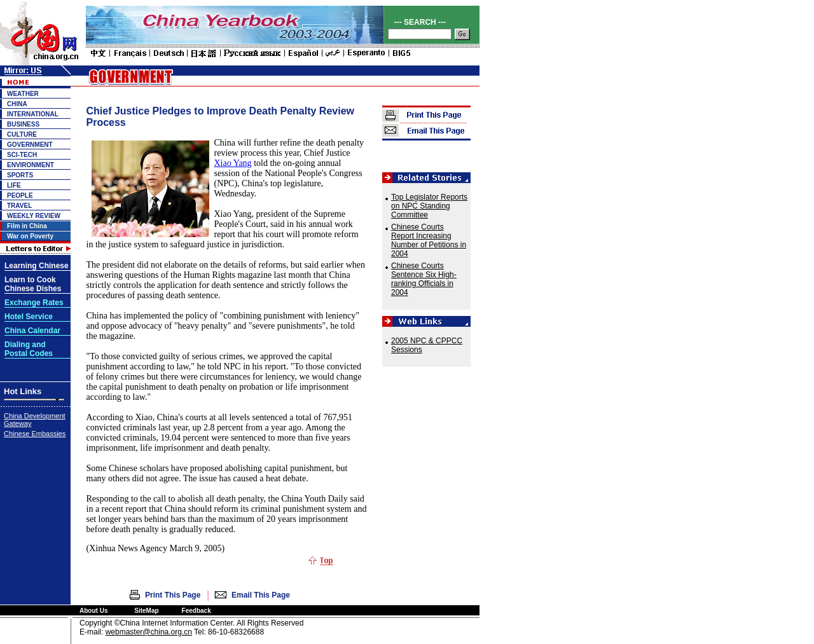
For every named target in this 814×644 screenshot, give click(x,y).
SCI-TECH (22, 155)
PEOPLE (20, 195)
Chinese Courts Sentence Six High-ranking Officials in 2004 (424, 279)
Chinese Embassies (35, 434)
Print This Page (173, 595)
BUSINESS (23, 124)
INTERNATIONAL (33, 114)
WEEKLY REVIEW (34, 216)
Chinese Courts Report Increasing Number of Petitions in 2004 (429, 240)
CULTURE (22, 134)
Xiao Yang (233, 163)
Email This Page (261, 595)
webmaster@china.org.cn (149, 632)
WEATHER (23, 94)
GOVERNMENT (30, 145)
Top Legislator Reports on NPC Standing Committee (429, 206)
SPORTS (20, 175)
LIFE (14, 185)
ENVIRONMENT (31, 165)
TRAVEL (19, 206)
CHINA (17, 104)
